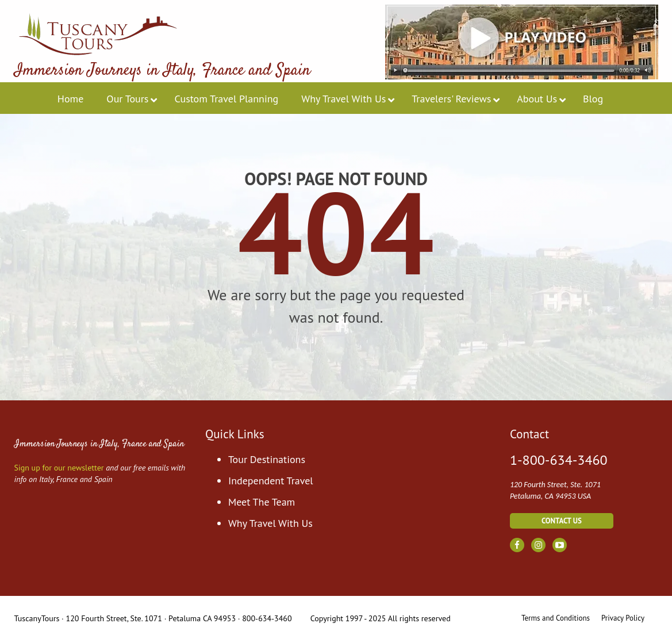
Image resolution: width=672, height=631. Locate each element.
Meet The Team (262, 502)
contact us (562, 521)
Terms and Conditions (556, 618)
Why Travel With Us (270, 523)
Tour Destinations (267, 459)
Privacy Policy (623, 618)
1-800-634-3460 (559, 460)
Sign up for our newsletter (59, 468)
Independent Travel (271, 481)
